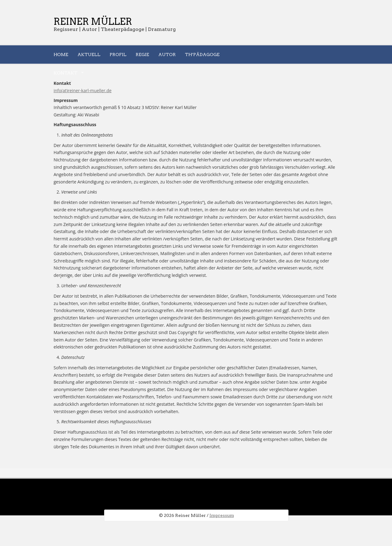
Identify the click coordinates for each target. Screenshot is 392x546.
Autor (167, 55)
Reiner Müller (93, 21)
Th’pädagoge (202, 55)
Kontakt (66, 73)
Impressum (222, 515)
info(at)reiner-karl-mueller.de (83, 90)
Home (61, 55)
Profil (118, 55)
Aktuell (89, 55)
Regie (142, 55)
